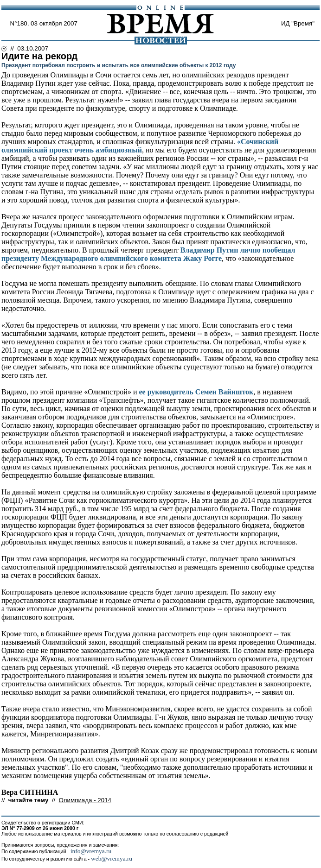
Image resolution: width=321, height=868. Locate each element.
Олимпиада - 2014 (85, 800)
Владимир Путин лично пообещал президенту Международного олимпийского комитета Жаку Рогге (148, 254)
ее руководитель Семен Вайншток (196, 392)
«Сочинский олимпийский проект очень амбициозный (140, 146)
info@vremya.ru (91, 851)
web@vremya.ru (112, 858)
